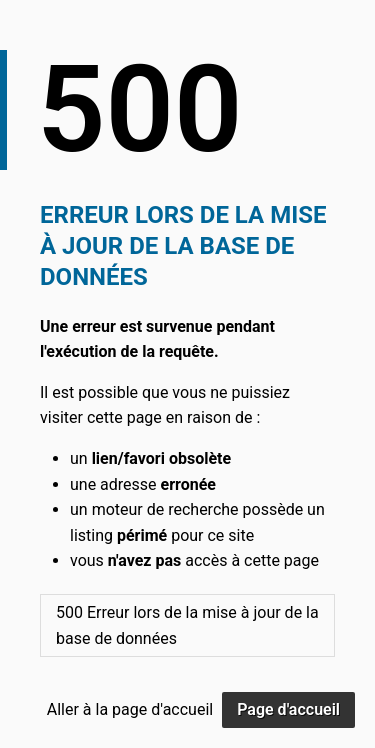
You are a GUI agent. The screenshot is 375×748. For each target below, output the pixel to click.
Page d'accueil (288, 709)
